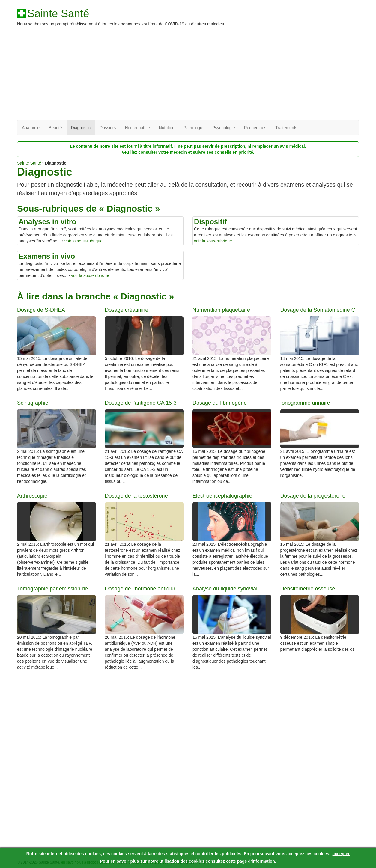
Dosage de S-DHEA (41, 310)
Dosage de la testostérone (136, 496)
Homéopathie (137, 128)
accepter (341, 854)
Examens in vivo (47, 256)
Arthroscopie (32, 496)
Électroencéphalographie (222, 496)
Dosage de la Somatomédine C (318, 310)
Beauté (55, 128)
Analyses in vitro (47, 222)
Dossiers (108, 128)
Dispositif (210, 222)
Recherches (255, 128)
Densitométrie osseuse (308, 589)
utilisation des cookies (182, 861)
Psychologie (224, 128)
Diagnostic (81, 128)
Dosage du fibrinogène (220, 403)
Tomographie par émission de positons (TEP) (57, 589)
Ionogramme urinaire (305, 403)
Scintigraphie (33, 403)
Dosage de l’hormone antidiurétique (144, 589)
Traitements (286, 128)
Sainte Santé (58, 14)
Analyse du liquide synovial (225, 589)
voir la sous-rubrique (84, 241)
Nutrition (167, 128)
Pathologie (193, 128)
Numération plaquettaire (221, 310)
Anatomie (31, 128)
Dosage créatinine (127, 310)
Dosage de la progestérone (313, 496)
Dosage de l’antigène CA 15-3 (141, 403)
